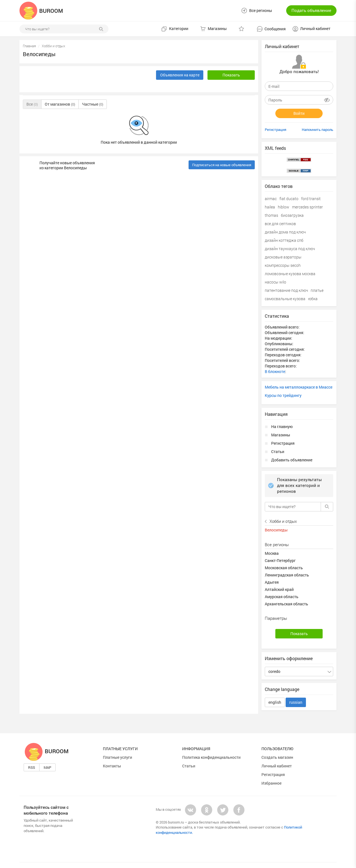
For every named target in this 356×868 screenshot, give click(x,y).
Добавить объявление (292, 460)
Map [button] (47, 767)
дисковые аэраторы (283, 257)
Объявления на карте (180, 75)
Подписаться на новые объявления (222, 165)
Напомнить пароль (317, 130)
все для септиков (280, 224)
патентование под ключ (286, 290)
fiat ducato (289, 199)
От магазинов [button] (60, 104)
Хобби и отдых (53, 46)
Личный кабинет (277, 766)
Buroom (47, 751)
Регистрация (275, 130)
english (275, 702)
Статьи (278, 452)
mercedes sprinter (307, 207)
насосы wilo (275, 282)
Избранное (271, 783)
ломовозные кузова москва (290, 274)
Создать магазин (277, 757)
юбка (313, 299)
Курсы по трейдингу (283, 395)
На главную (282, 426)
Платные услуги (118, 757)
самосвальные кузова (285, 299)
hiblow (284, 207)
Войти (299, 113)
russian (296, 702)
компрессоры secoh (283, 265)
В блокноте (275, 371)
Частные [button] (93, 104)
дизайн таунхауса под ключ (290, 249)
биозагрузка (292, 215)
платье (317, 290)
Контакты (112, 766)
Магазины (281, 435)
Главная (29, 46)
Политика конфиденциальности (211, 757)
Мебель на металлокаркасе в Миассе (299, 387)
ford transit (311, 199)
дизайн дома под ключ (285, 232)
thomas (271, 215)
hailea (270, 207)
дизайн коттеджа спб (284, 240)
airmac (271, 199)
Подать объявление (311, 10)
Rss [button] (32, 767)
